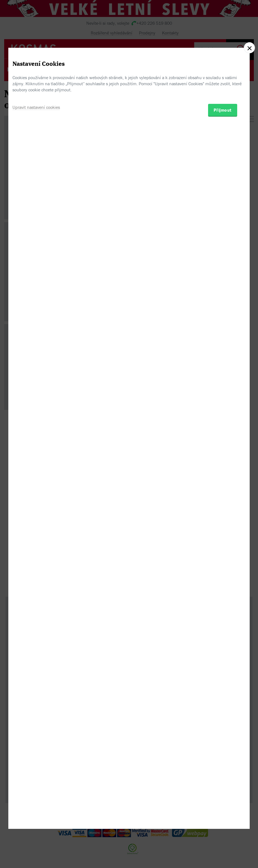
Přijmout (223, 464)
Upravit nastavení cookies (36, 461)
